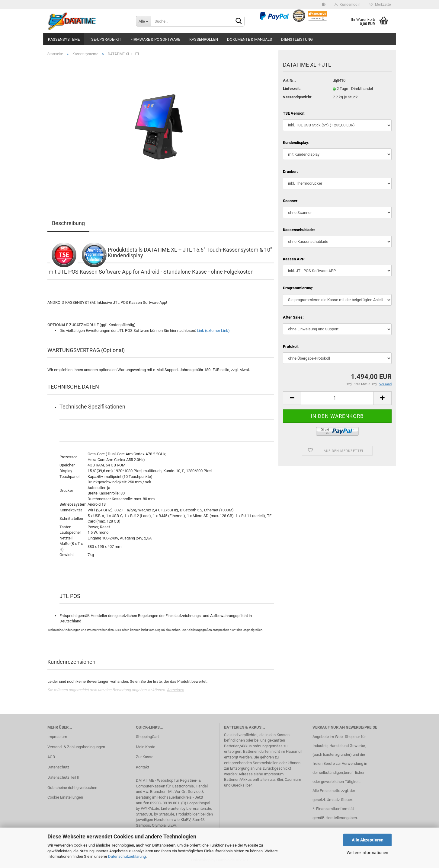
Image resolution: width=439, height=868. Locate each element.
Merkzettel (381, 5)
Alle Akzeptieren (368, 840)
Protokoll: (291, 347)
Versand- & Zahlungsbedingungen (76, 747)
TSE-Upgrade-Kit (105, 39)
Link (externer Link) (213, 331)
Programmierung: (298, 288)
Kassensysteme (64, 39)
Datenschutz (58, 767)
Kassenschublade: (299, 230)
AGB (51, 757)
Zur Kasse (145, 757)
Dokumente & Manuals (250, 39)
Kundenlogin (348, 5)
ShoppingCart (147, 737)
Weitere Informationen (367, 853)
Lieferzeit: (292, 89)
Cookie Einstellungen (65, 797)
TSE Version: (294, 113)
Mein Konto (146, 747)
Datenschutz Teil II (63, 777)
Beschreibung (68, 223)
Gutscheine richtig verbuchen (72, 788)
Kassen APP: (294, 259)
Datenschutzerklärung (127, 856)
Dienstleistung (297, 39)
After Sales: (293, 317)
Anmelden (175, 690)
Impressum (57, 737)
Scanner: (291, 201)
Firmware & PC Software (155, 39)
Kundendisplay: (296, 143)
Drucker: (290, 172)
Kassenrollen (204, 39)
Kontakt (143, 767)
